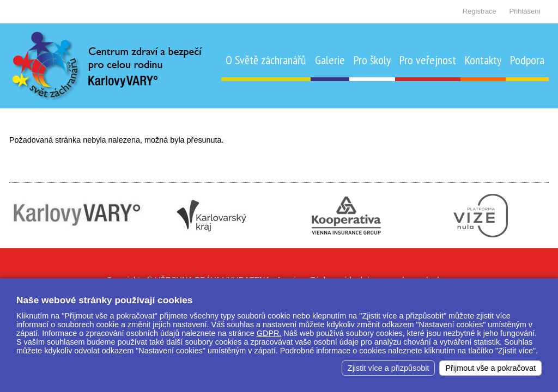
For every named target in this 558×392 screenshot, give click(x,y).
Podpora (527, 60)
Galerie (330, 60)
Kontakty (483, 60)
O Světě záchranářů (266, 60)
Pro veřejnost (428, 60)
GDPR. (269, 333)
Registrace (480, 11)
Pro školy (372, 60)
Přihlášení (525, 11)
